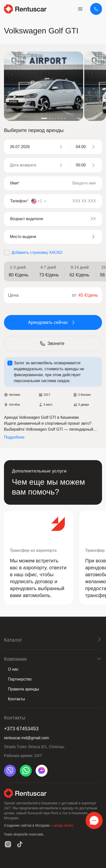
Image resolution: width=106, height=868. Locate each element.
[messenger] (42, 771)
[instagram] (8, 844)
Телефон (19, 201)
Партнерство (20, 679)
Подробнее (14, 437)
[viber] (10, 771)
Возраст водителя (27, 219)
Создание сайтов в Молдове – (29, 825)
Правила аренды (24, 689)
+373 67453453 (21, 729)
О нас (13, 669)
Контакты (16, 699)
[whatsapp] (26, 771)
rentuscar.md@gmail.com (26, 738)
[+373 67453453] (96, 9)
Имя (15, 183)
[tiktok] (20, 844)
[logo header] (25, 9)
